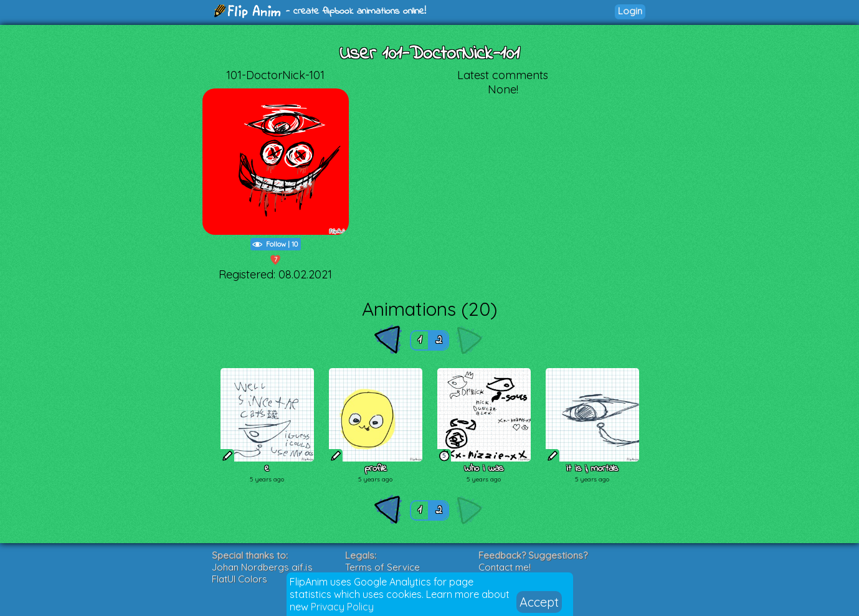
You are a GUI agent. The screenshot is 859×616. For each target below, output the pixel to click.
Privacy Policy (342, 607)
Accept (539, 602)
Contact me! (505, 567)
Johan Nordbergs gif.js (262, 567)
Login (630, 11)
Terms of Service (382, 567)
